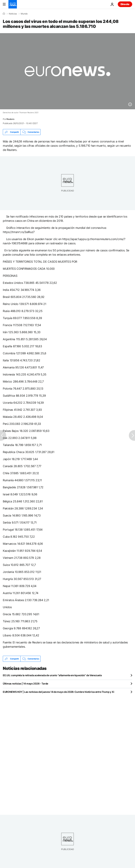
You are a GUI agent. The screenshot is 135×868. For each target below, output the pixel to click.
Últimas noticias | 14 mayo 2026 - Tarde (25, 684)
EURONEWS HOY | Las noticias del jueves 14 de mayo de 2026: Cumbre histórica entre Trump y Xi (58, 692)
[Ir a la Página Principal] (13, 4)
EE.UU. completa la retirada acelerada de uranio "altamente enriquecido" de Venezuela (52, 675)
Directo (125, 4)
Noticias (13, 14)
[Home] (4, 14)
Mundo (24, 14)
